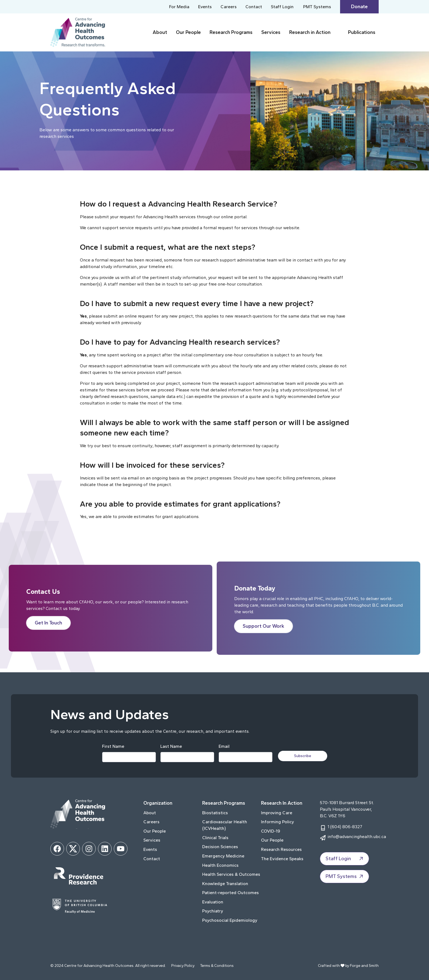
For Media (179, 7)
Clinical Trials (215, 838)
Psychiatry (213, 911)
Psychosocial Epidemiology (230, 920)
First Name (113, 746)
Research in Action (310, 32)
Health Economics (220, 865)
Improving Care (277, 813)
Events (205, 7)
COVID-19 (271, 831)
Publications (362, 32)
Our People (188, 32)
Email (224, 746)
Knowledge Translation (225, 884)
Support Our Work (263, 626)
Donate (359, 7)
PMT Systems (317, 7)
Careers (229, 7)
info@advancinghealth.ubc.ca (357, 837)
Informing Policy (278, 822)
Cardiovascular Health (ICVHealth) (225, 825)
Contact (254, 7)
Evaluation (213, 902)
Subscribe (303, 756)
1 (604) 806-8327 (345, 827)
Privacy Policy (183, 966)
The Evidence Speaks (282, 859)
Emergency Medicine (223, 856)
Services (271, 32)
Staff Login (282, 7)
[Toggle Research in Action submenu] (338, 32)
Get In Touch (48, 623)
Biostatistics (215, 813)
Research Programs (231, 32)
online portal (234, 217)
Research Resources (281, 849)
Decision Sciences (220, 847)
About (160, 32)
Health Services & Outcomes (231, 874)
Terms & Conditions (217, 966)
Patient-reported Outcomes (231, 893)
